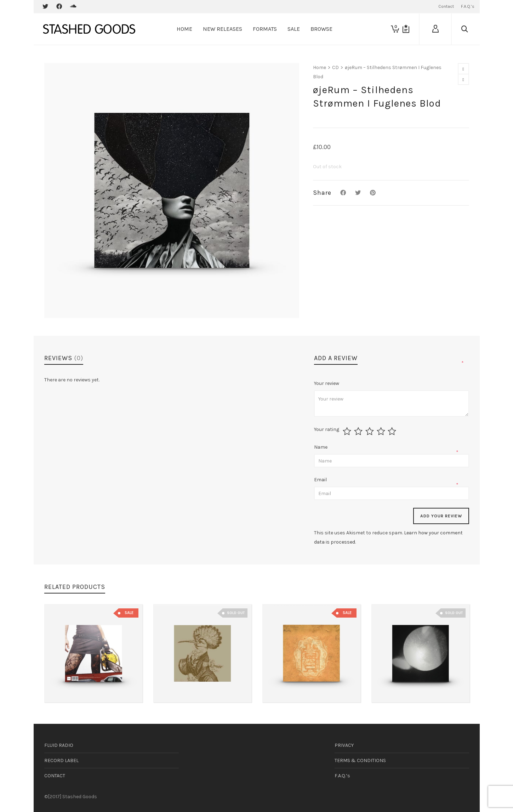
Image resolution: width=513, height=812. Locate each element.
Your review (327, 383)
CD (335, 67)
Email (321, 480)
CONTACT (55, 776)
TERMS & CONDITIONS (360, 760)
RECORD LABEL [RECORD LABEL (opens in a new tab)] (61, 760)
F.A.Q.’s (342, 776)
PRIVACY (344, 745)
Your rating (327, 430)
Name (321, 447)
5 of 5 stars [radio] (393, 431)
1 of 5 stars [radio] (348, 431)
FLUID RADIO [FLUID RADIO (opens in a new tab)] (59, 745)
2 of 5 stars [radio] (359, 431)
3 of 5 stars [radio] (370, 431)
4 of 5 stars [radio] (382, 431)
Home (320, 67)
